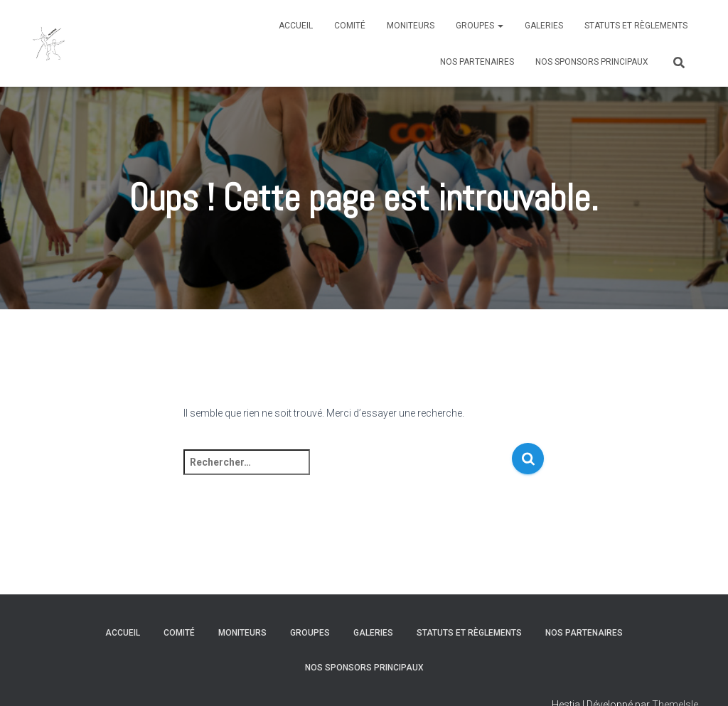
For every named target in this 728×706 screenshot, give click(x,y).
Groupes (480, 26)
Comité (350, 26)
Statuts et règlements (636, 26)
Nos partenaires (477, 62)
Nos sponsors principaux (592, 62)
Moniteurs (411, 26)
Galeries (544, 26)
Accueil (296, 26)
